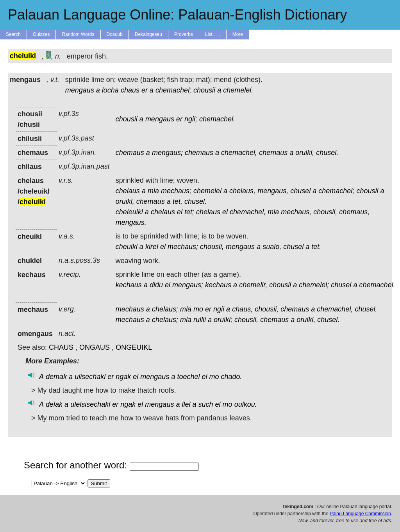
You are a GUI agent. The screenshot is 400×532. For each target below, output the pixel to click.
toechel (188, 377)
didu (156, 285)
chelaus (128, 191)
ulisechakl (90, 377)
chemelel (207, 191)
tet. (316, 247)
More (238, 34)
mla (153, 191)
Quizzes (41, 34)
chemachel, (239, 153)
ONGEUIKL (134, 347)
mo (198, 309)
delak (54, 404)
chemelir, (253, 285)
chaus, (242, 309)
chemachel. (217, 119)
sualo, (272, 247)
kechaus (129, 285)
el (180, 212)
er (145, 90)
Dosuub (115, 34)
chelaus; (165, 309)
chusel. (327, 153)
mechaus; (176, 191)
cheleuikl (129, 212)
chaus (130, 90)
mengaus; (167, 153)
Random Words (78, 34)
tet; (189, 212)
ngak (123, 377)
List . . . (213, 34)
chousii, (325, 212)
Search (13, 34)
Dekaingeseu (148, 34)
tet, (178, 201)
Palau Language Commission (360, 514)
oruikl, (305, 153)
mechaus (130, 309)
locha (110, 90)
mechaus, (296, 212)
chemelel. (238, 90)
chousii (204, 90)
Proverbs (184, 34)
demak (56, 377)
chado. (232, 377)
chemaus (130, 153)
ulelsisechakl (90, 404)
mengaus (80, 90)
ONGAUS (95, 347)
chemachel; (173, 90)
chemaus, (354, 212)
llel (186, 404)
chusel (300, 191)
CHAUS (61, 347)
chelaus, (242, 191)
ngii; (191, 119)
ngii (219, 309)
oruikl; (223, 320)
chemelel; (314, 285)
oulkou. (246, 404)
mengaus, (273, 191)
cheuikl (127, 247)
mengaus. (131, 222)
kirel (152, 247)
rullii (200, 320)
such (206, 404)
